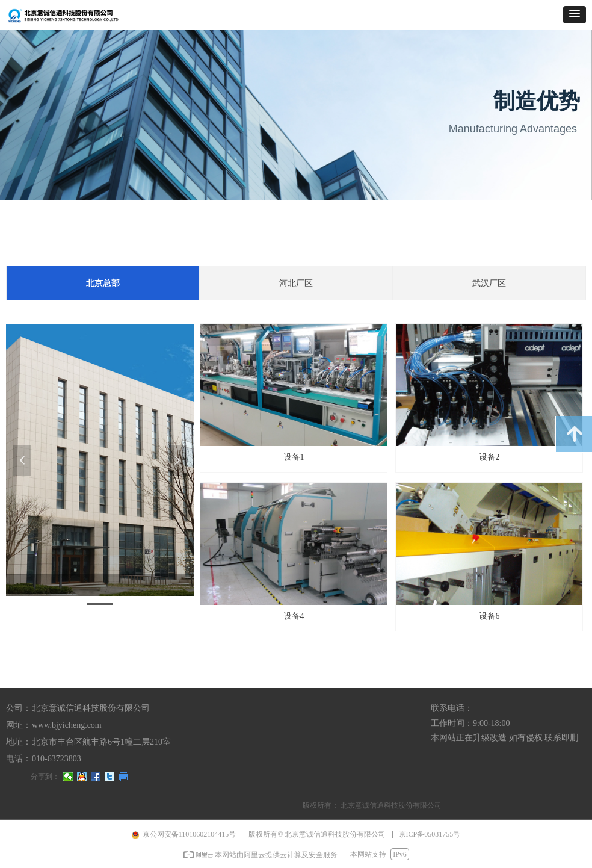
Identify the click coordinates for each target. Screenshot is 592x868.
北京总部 (103, 283)
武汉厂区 (489, 283)
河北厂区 (296, 283)
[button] (575, 15)
